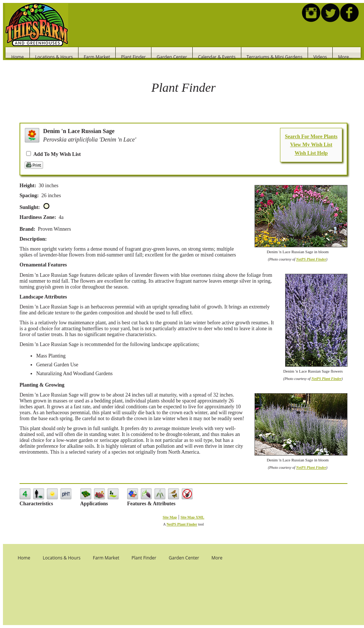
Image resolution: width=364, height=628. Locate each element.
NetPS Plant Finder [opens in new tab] (182, 524)
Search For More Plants (311, 137)
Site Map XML (192, 517)
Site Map (170, 517)
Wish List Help (311, 153)
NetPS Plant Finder (311, 259)
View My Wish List (311, 145)
